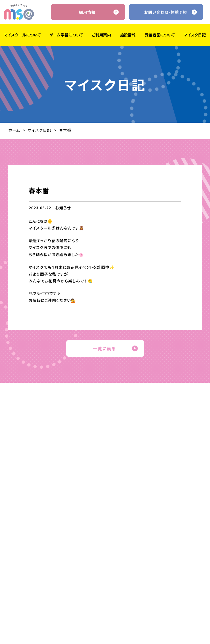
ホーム (14, 130)
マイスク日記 (40, 130)
